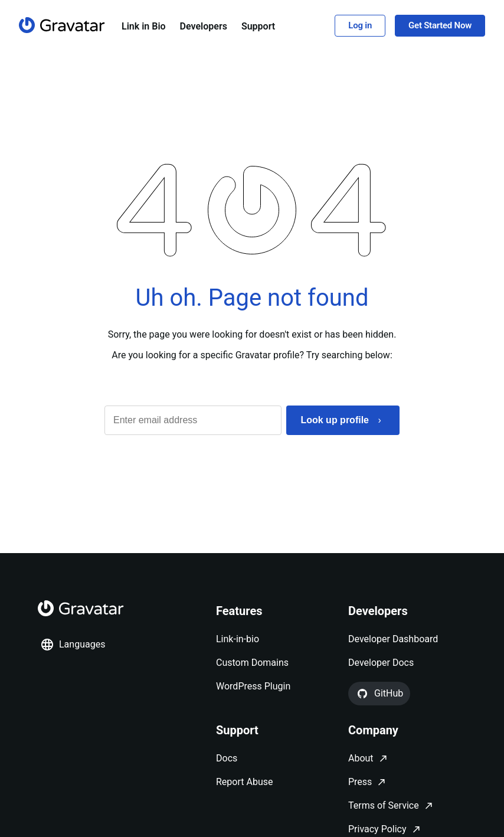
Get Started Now (440, 25)
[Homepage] (62, 25)
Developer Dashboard (393, 639)
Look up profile (335, 420)
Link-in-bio (238, 639)
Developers (204, 26)
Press (360, 782)
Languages (73, 645)
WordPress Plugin (253, 686)
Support (258, 26)
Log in (360, 25)
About (361, 758)
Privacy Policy (377, 829)
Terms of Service (384, 805)
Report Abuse (244, 782)
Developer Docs (381, 663)
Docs (227, 758)
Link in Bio (144, 26)
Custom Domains (252, 663)
